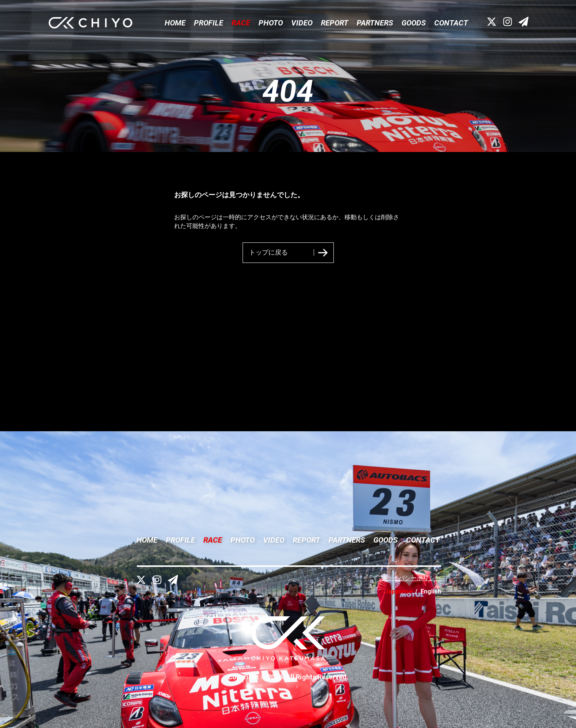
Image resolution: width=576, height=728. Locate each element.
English (431, 591)
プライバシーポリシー (411, 578)
